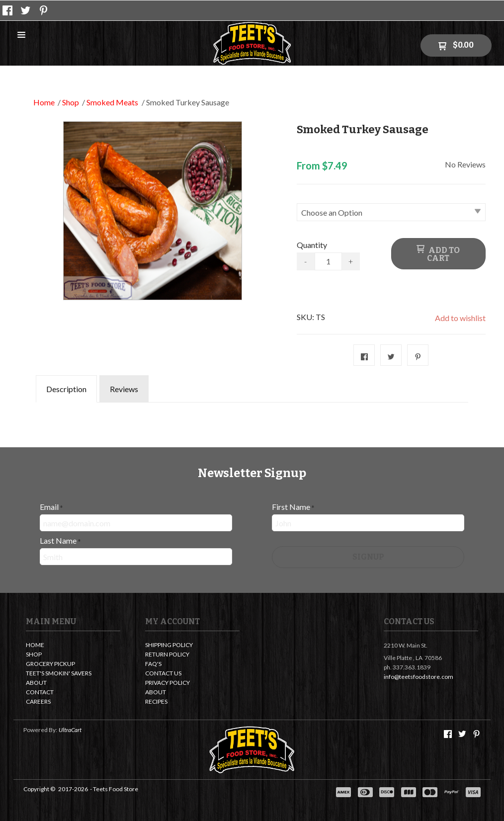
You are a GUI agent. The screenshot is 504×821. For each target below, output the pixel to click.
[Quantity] (328, 261)
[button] (21, 35)
